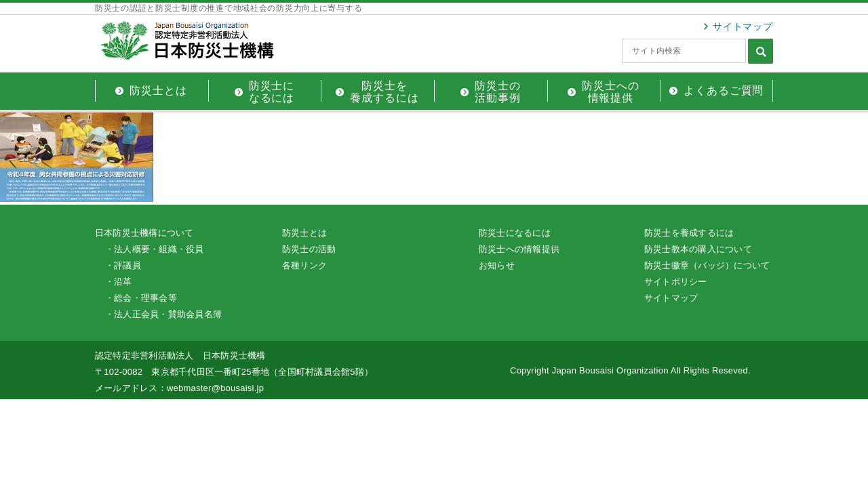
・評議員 (123, 265)
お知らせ (497, 265)
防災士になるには (515, 233)
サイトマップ (743, 26)
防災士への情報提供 (519, 249)
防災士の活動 (309, 249)
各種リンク (304, 265)
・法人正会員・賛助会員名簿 (163, 314)
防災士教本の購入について (698, 249)
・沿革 (119, 282)
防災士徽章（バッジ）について (707, 265)
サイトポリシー (676, 282)
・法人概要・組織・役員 (155, 249)
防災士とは (304, 233)
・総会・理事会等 (141, 298)
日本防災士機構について (144, 233)
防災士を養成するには (689, 233)
